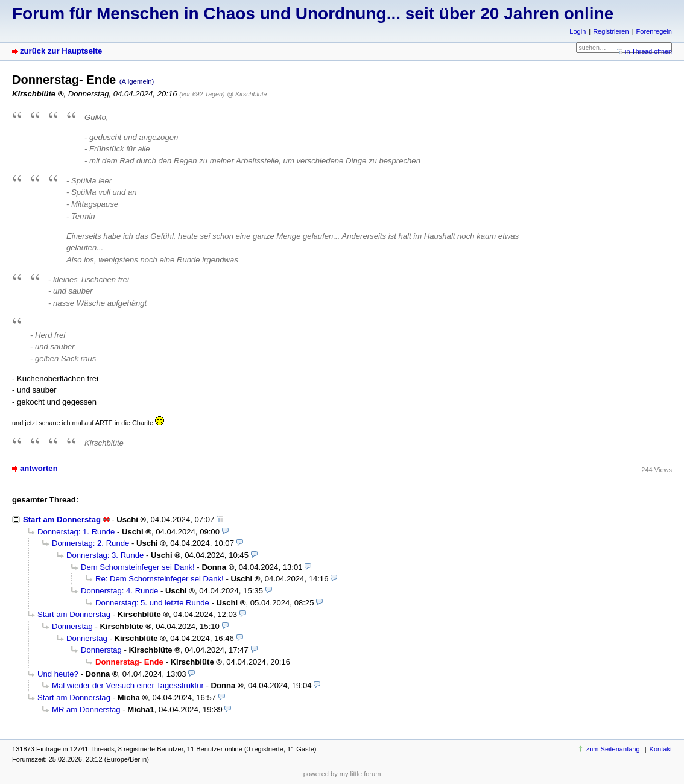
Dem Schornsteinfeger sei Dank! (138, 567)
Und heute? (58, 674)
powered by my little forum (342, 774)
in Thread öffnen (648, 51)
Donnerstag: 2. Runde (90, 543)
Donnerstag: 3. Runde (105, 555)
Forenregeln (654, 31)
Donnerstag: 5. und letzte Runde (152, 603)
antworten (39, 468)
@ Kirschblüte (247, 94)
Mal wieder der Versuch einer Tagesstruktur (128, 685)
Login (578, 31)
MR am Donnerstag (86, 710)
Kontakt (661, 749)
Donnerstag (72, 626)
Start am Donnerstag (62, 520)
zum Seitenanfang (613, 749)
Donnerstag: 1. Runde (76, 532)
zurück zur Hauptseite (61, 51)
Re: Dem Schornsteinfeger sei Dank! (160, 579)
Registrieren (611, 31)
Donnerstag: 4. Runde (119, 591)
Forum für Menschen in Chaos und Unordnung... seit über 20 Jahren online (313, 14)
